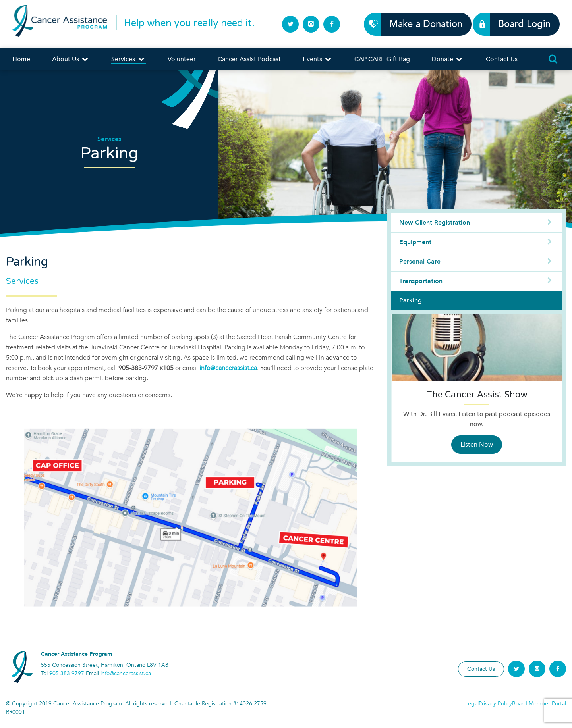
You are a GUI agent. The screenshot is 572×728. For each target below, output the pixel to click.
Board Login (520, 24)
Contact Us (502, 59)
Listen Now (477, 445)
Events (318, 59)
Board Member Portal (539, 704)
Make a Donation (421, 24)
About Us (71, 59)
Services (128, 59)
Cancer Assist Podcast (249, 59)
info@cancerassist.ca (126, 673)
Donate (448, 59)
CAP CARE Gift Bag (382, 59)
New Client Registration (477, 223)
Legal (472, 704)
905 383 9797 (67, 673)
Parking (411, 300)
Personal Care (477, 262)
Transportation (477, 281)
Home (21, 59)
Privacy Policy (495, 704)
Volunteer (182, 59)
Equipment (477, 242)
